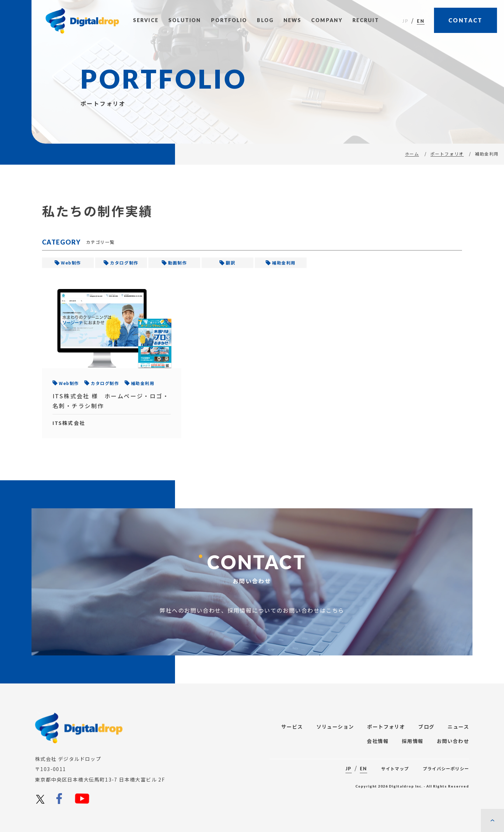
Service (146, 20)
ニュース (458, 727)
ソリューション (335, 727)
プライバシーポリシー (446, 768)
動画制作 (177, 263)
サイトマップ (395, 768)
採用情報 (413, 741)
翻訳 (230, 263)
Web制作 (71, 263)
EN (421, 21)
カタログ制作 (124, 263)
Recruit (366, 20)
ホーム (412, 154)
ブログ (426, 727)
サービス (292, 727)
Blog (265, 20)
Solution (185, 20)
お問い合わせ (453, 741)
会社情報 (378, 741)
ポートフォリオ (447, 154)
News (292, 20)
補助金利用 (284, 263)
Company (327, 20)
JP (405, 21)
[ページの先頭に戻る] (492, 820)
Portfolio (229, 20)
